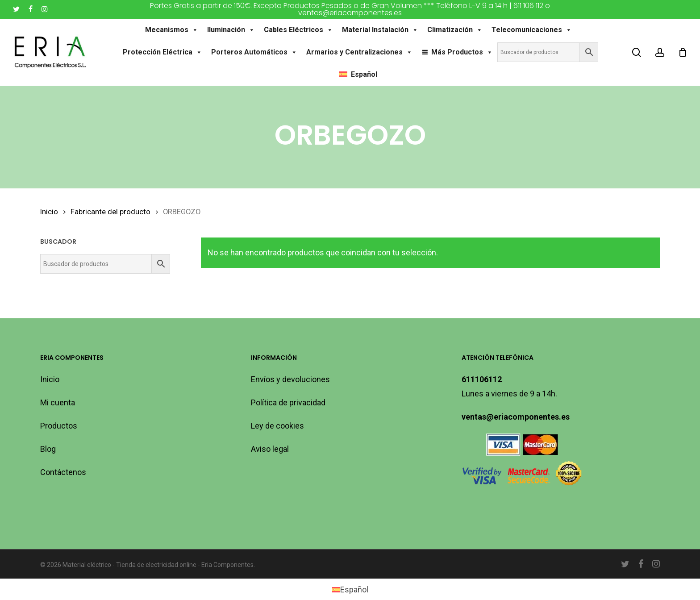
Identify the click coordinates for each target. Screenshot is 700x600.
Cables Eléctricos (298, 30)
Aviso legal (270, 449)
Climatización (455, 30)
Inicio (49, 212)
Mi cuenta (58, 402)
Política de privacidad (288, 402)
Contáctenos (63, 472)
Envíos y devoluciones (290, 379)
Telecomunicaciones (532, 30)
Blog (48, 449)
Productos (59, 426)
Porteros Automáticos (254, 52)
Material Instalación (380, 30)
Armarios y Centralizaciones (359, 52)
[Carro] (683, 52)
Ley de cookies (277, 426)
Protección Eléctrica (162, 52)
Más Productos (462, 52)
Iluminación (231, 30)
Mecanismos (172, 30)
